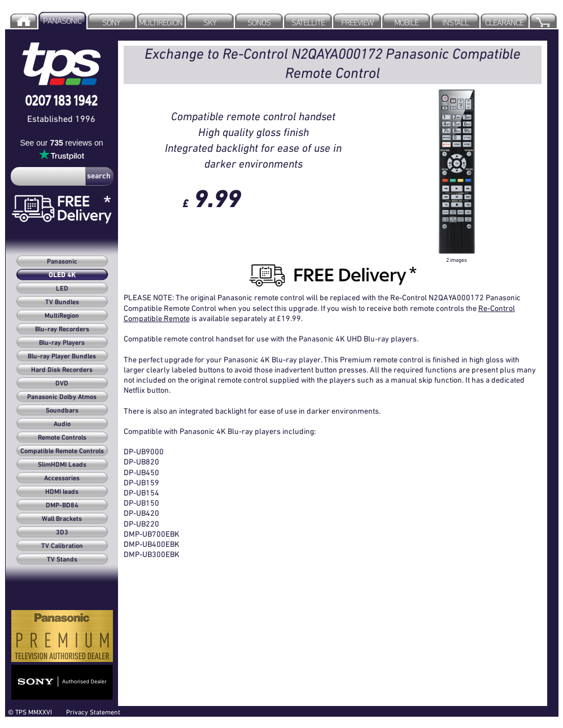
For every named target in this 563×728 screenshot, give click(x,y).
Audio (62, 424)
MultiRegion (62, 316)
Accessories (62, 479)
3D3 (62, 533)
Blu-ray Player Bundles (62, 357)
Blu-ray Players (62, 343)
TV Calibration (62, 546)
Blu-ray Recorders (62, 330)
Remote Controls (62, 438)
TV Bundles (62, 302)
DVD (62, 384)
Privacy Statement (93, 712)
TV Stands (62, 560)
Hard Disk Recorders (62, 370)
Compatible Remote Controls (62, 451)
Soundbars (62, 411)
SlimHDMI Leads (62, 465)
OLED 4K (62, 275)
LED (62, 289)
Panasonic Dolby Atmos (62, 397)
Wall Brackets (62, 519)
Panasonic (62, 262)
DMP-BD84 (62, 506)
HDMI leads (62, 492)
